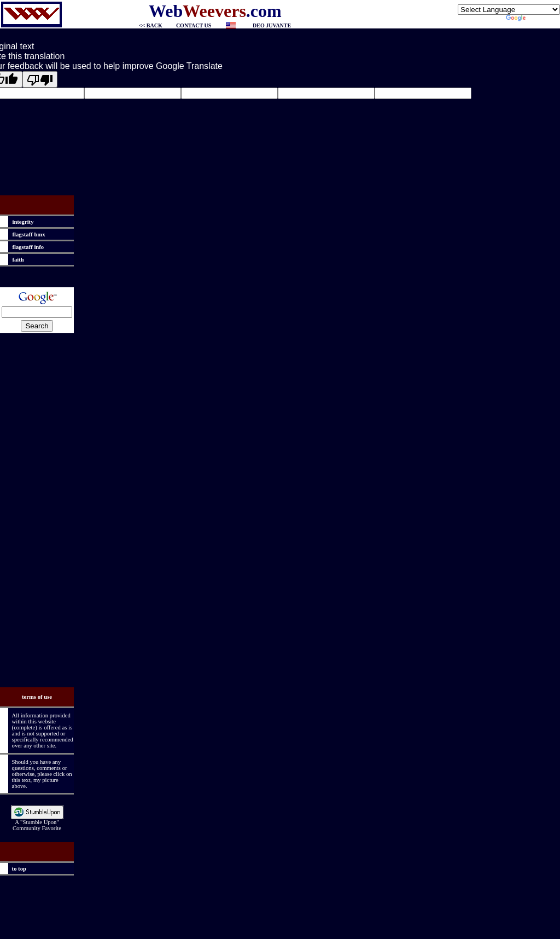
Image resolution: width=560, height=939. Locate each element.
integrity (21, 222)
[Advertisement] (37, 512)
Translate (533, 19)
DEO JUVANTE (272, 25)
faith (17, 260)
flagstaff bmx (27, 234)
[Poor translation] (40, 79)
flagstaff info (27, 247)
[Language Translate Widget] (509, 10)
